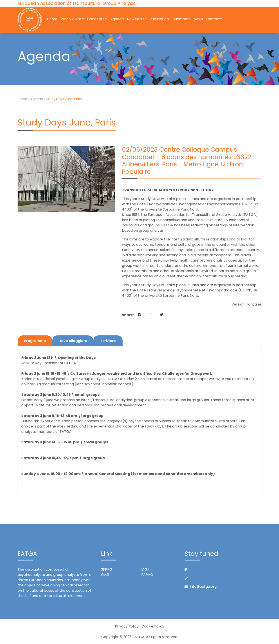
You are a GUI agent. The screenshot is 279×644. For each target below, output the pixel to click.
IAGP (145, 569)
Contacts (214, 19)
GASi (105, 575)
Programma (35, 341)
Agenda (117, 19)
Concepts (96, 19)
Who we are (71, 19)
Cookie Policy (153, 626)
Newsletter (137, 19)
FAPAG (147, 575)
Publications (160, 19)
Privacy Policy (127, 626)
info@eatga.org (203, 587)
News (198, 19)
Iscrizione (108, 341)
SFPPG (107, 569)
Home (52, 19)
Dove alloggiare (73, 341)
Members (182, 19)
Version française (246, 304)
